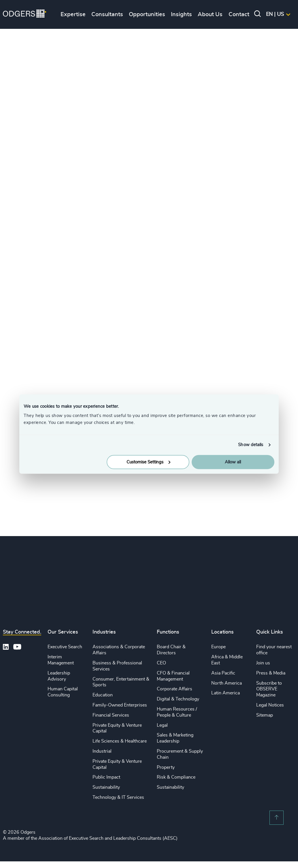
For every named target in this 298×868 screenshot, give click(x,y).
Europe (218, 647)
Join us (263, 663)
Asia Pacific (223, 673)
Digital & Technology (178, 699)
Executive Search (65, 647)
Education (103, 695)
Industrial (102, 751)
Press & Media (271, 673)
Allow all (233, 462)
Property (166, 767)
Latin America (226, 693)
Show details (251, 445)
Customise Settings (148, 462)
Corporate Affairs (175, 689)
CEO (161, 663)
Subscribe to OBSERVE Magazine (269, 689)
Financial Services (111, 715)
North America (227, 683)
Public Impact (106, 777)
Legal (162, 725)
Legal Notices (270, 705)
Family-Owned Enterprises (120, 705)
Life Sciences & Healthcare (120, 741)
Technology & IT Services (118, 797)
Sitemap (265, 715)
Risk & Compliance (176, 777)
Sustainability (106, 787)
